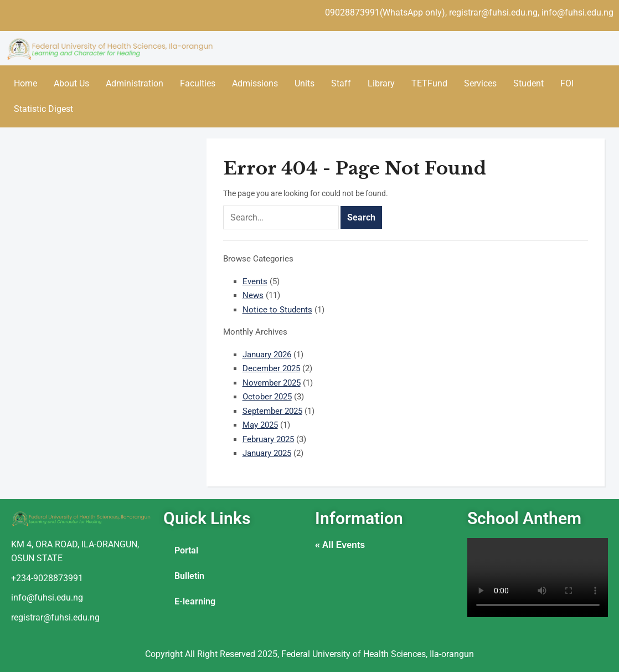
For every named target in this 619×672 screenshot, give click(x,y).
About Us (71, 83)
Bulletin (189, 576)
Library (381, 83)
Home (25, 83)
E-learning (195, 601)
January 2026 (267, 355)
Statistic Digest (43, 109)
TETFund (429, 83)
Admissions (255, 83)
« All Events (340, 545)
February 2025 (268, 439)
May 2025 (260, 425)
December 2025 (271, 368)
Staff (341, 83)
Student (528, 83)
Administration (135, 83)
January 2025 (267, 453)
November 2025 (272, 383)
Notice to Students (277, 310)
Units (305, 83)
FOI (567, 83)
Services (480, 83)
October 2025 (267, 397)
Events (255, 281)
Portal (186, 550)
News (253, 295)
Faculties (198, 83)
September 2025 (272, 411)
